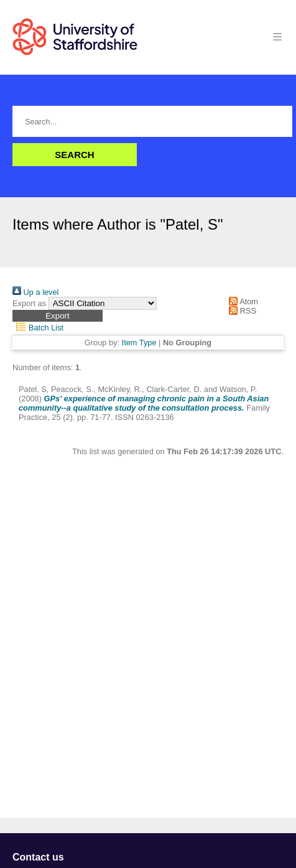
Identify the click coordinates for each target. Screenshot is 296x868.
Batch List (38, 328)
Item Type (139, 343)
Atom (242, 301)
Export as (29, 303)
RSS (241, 311)
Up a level (35, 292)
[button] (58, 316)
